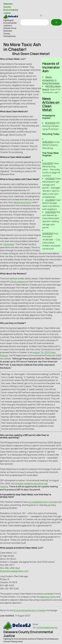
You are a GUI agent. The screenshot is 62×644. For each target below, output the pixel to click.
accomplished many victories (43, 502)
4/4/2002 (50, 200)
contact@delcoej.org (47, 627)
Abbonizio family (48, 597)
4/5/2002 (50, 179)
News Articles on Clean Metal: (51, 104)
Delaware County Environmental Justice (11, 8)
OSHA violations (18, 282)
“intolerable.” (9, 244)
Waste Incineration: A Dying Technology (51, 80)
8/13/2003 (50, 123)
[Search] (56, 22)
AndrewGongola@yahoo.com (14, 571)
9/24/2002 (48, 163)
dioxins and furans (23, 202)
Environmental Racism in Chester (30, 610)
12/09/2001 (48, 234)
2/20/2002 (51, 212)
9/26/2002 (48, 142)
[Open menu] (41, 15)
